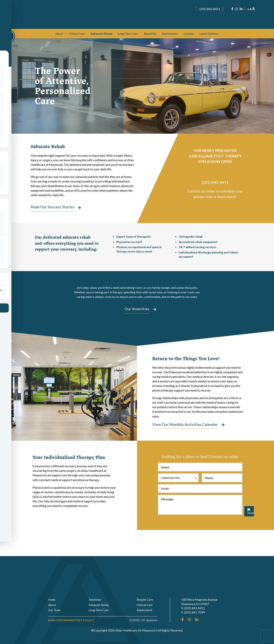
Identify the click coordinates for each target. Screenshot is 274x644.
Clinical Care (77, 34)
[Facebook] (232, 9)
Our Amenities (137, 324)
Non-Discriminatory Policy (71, 620)
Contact (189, 34)
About (59, 34)
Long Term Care (128, 34)
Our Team (54, 610)
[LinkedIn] (241, 9)
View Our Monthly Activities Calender (185, 451)
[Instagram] (237, 9)
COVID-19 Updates (144, 620)
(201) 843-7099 (194, 612)
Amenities (150, 34)
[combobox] (178, 504)
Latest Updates (209, 34)
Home (52, 600)
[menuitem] (59, 34)
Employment (170, 34)
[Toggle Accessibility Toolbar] (9, 36)
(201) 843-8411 (210, 9)
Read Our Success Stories (52, 207)
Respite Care (145, 600)
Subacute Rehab (101, 34)
